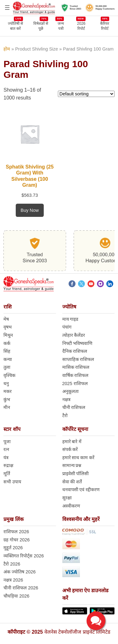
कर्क (7, 343)
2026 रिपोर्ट (81, 26)
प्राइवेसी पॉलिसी (76, 474)
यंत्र (6, 458)
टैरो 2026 (12, 564)
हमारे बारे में (72, 442)
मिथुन (8, 335)
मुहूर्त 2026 (13, 548)
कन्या (8, 359)
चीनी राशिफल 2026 (21, 588)
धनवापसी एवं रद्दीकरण (81, 490)
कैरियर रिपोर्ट (105, 26)
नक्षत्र (66, 400)
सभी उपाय (12, 482)
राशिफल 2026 (16, 532)
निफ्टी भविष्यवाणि (77, 343)
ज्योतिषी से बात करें (15, 26)
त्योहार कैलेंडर (74, 335)
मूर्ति (7, 474)
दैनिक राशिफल (75, 351)
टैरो (65, 416)
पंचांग (67, 327)
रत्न (6, 449)
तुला (7, 367)
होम (7, 49)
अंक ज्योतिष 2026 (20, 572)
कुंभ (7, 400)
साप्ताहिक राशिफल (78, 359)
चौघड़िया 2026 (16, 596)
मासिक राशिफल (76, 367)
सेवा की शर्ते (72, 482)
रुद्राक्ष (8, 465)
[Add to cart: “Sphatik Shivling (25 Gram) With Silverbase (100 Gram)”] (30, 210)
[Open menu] (7, 8)
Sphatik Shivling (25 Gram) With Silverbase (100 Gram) (30, 176)
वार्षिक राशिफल (76, 375)
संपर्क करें (70, 449)
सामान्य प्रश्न (72, 465)
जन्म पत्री (61, 26)
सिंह (7, 351)
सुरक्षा (67, 498)
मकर (8, 391)
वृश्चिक (9, 375)
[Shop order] (86, 94)
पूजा (7, 442)
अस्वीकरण (71, 506)
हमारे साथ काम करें (79, 458)
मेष (6, 319)
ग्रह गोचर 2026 (17, 540)
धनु (6, 384)
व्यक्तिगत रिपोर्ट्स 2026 (24, 556)
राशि (8, 307)
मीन (7, 407)
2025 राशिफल (75, 384)
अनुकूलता (70, 391)
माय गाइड (70, 319)
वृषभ (8, 327)
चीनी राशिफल (74, 407)
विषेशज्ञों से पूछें (41, 26)
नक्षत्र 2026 (13, 580)
